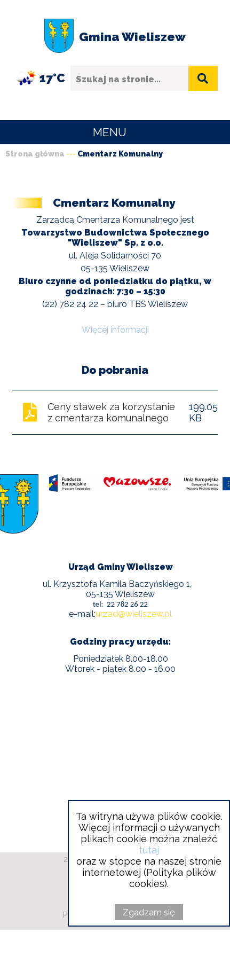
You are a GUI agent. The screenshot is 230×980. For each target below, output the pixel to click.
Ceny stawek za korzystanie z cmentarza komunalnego (111, 412)
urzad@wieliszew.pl (134, 614)
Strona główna (35, 154)
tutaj (149, 850)
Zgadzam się (149, 912)
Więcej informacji (115, 330)
